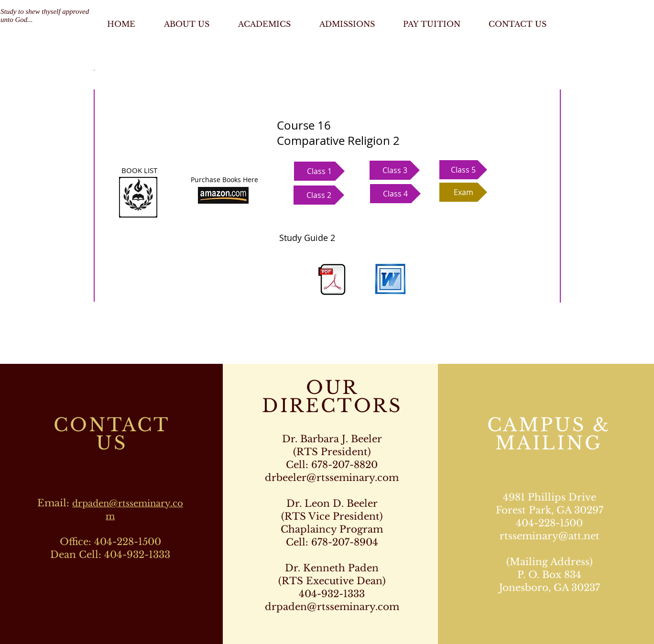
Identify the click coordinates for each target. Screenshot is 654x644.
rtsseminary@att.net (550, 536)
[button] (319, 171)
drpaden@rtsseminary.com (332, 607)
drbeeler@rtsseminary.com (332, 478)
